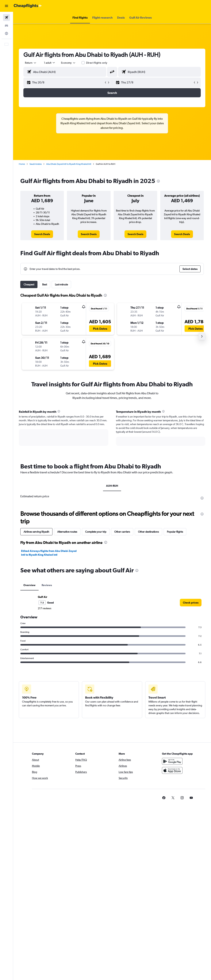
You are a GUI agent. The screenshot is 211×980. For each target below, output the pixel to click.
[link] (42, 234)
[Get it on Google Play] (172, 761)
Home (22, 164)
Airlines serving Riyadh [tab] (36, 532)
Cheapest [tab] (29, 284)
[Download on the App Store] (172, 770)
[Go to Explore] (6, 33)
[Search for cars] (6, 25)
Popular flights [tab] (175, 532)
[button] (6, 6)
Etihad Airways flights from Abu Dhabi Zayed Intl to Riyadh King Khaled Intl (49, 553)
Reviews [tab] (47, 585)
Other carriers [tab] (122, 532)
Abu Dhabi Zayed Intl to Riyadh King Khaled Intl (69, 164)
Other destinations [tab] (148, 532)
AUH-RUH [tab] (112, 486)
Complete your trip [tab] (96, 532)
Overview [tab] (29, 585)
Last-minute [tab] (61, 284)
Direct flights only (97, 63)
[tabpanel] (112, 431)
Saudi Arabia (36, 164)
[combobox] (68, 63)
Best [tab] (45, 284)
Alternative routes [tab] (67, 532)
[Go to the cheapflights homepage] (28, 6)
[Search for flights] (6, 17)
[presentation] (158, 181)
